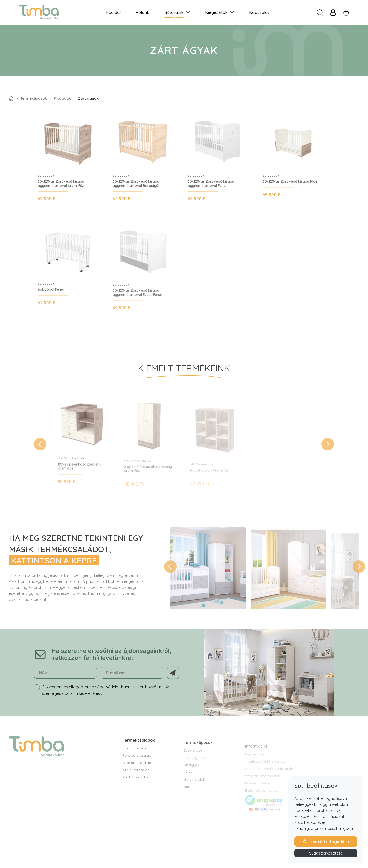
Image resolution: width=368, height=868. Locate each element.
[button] (40, 450)
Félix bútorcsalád (137, 764)
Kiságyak (62, 98)
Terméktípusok (34, 98)
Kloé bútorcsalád (137, 772)
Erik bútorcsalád (136, 757)
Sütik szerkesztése (326, 853)
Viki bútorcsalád (136, 786)
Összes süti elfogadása (326, 842)
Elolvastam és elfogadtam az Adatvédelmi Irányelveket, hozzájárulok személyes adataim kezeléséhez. (105, 696)
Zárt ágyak (88, 98)
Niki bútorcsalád (136, 779)
